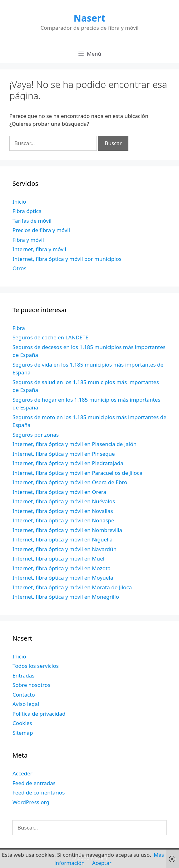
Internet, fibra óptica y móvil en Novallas (63, 511)
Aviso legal (26, 704)
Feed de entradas (34, 783)
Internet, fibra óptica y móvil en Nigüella (62, 539)
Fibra (19, 328)
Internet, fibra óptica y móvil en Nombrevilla (67, 530)
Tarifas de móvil (32, 221)
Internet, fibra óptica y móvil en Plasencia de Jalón (75, 444)
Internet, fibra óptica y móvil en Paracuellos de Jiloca (77, 473)
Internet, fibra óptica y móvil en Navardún (65, 549)
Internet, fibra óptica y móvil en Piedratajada (68, 463)
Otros (20, 268)
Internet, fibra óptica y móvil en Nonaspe (63, 520)
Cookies (22, 723)
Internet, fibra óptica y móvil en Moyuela (63, 578)
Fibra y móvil (28, 240)
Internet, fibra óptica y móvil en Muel (58, 558)
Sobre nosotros (31, 685)
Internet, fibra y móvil (39, 249)
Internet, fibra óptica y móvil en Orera (59, 492)
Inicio (19, 202)
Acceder (22, 773)
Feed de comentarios (39, 792)
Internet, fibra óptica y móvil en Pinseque (64, 454)
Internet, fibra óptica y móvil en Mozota (62, 568)
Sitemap (23, 733)
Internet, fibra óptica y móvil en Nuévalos (64, 501)
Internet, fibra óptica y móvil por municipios (67, 259)
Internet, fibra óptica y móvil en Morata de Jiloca (72, 587)
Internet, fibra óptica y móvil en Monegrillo (66, 597)
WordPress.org (31, 802)
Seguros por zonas (36, 435)
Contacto (24, 695)
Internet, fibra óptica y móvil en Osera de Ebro (70, 482)
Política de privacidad (39, 714)
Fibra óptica (27, 211)
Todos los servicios (36, 666)
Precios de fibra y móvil (41, 230)
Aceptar (102, 863)
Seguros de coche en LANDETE (50, 337)
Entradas (23, 675)
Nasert (90, 18)
